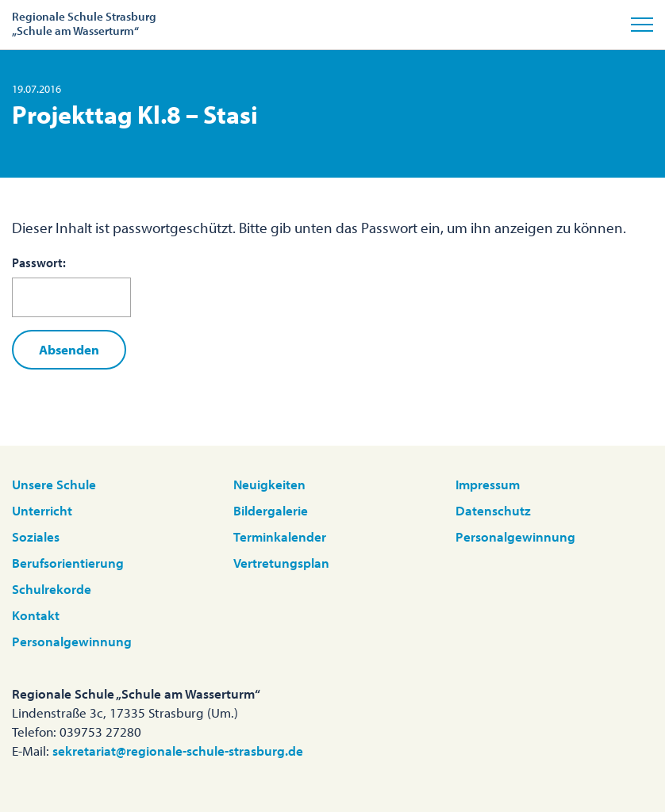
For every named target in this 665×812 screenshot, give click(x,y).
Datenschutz (493, 510)
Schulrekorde (52, 589)
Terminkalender (280, 536)
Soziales (36, 536)
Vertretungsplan (281, 563)
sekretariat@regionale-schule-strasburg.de (178, 751)
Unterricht (42, 510)
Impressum (488, 484)
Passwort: (71, 286)
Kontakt (36, 615)
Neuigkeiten (269, 484)
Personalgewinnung (72, 641)
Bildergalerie (271, 510)
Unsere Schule (54, 484)
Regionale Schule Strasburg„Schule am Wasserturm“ (84, 23)
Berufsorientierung (68, 563)
